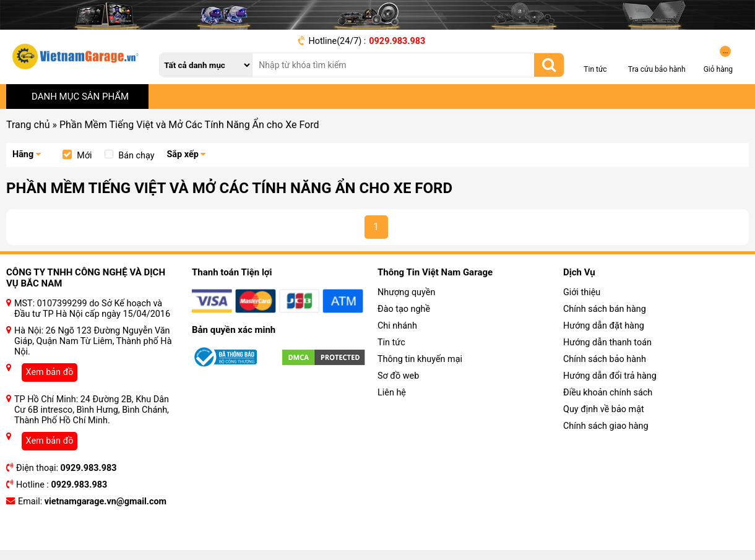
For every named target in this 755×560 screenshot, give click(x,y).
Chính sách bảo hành (605, 359)
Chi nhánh (397, 326)
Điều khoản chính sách (608, 393)
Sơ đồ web (398, 376)
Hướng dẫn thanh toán (607, 342)
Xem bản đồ (50, 372)
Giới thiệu (582, 292)
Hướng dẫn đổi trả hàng (610, 376)
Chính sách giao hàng (606, 426)
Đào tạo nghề (404, 309)
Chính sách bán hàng (605, 309)
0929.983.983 (397, 41)
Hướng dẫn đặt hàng (604, 326)
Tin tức (391, 342)
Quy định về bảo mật (604, 409)
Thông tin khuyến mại (420, 359)
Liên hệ (392, 393)
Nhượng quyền (406, 292)
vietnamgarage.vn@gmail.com (106, 502)
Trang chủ (28, 125)
